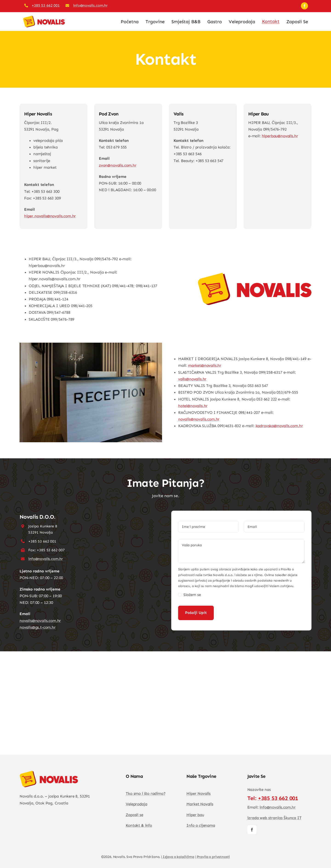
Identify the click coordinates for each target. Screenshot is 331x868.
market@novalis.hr (205, 365)
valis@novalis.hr (192, 379)
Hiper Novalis (198, 793)
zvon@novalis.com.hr (118, 165)
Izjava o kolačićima (178, 857)
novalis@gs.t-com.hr (38, 627)
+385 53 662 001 (46, 5)
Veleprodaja (136, 804)
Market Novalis (200, 804)
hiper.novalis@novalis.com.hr (50, 216)
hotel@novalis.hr (193, 406)
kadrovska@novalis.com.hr (279, 426)
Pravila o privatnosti (213, 857)
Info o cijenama (201, 825)
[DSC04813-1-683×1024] (49, 773)
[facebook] (304, 6)
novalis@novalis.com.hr (199, 419)
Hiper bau (195, 815)
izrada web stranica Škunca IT (274, 818)
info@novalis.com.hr (90, 5)
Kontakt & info (139, 825)
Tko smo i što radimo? (146, 793)
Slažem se (192, 595)
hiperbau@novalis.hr (280, 136)
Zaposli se (134, 815)
